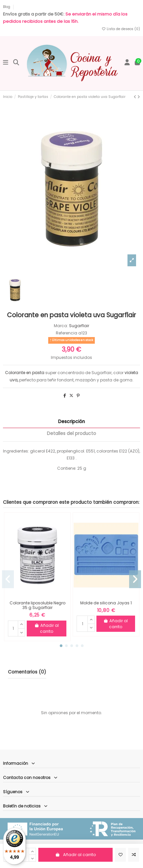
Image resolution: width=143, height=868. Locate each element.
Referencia (67, 333)
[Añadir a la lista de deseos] (120, 855)
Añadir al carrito (75, 855)
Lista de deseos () (121, 29)
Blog (7, 7)
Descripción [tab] (71, 422)
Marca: (61, 326)
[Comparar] (134, 855)
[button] (61, 646)
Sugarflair (79, 326)
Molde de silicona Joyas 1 (106, 603)
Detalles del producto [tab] (71, 434)
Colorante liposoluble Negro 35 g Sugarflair (37, 605)
